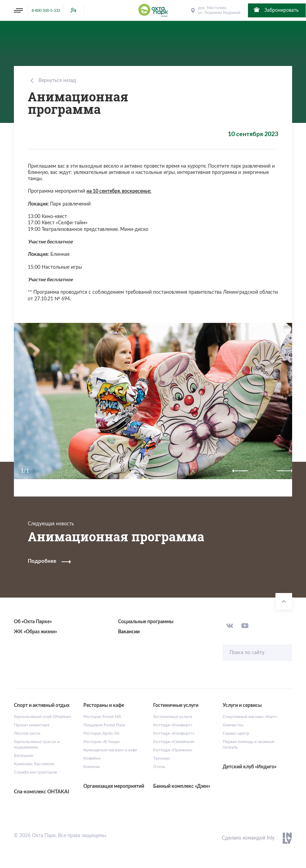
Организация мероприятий (114, 786)
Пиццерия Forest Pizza (104, 725)
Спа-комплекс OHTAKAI (42, 792)
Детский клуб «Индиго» (250, 767)
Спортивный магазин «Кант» (250, 717)
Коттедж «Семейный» (174, 742)
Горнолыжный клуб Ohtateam (43, 717)
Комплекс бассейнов (34, 764)
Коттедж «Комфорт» (173, 725)
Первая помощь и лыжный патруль (249, 744)
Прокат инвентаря (32, 725)
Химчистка (233, 725)
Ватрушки (24, 756)
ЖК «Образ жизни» (35, 632)
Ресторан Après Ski (101, 733)
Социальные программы (146, 622)
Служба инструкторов (35, 772)
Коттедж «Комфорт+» (174, 733)
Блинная (92, 767)
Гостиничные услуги (173, 717)
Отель (159, 767)
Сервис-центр (236, 733)
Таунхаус (162, 758)
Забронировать (276, 10)
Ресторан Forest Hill (102, 717)
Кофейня (92, 758)
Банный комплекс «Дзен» (182, 786)
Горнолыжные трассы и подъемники (37, 744)
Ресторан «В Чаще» (102, 742)
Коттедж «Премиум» (173, 750)
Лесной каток (27, 733)
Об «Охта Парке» (33, 622)
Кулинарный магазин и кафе (110, 750)
